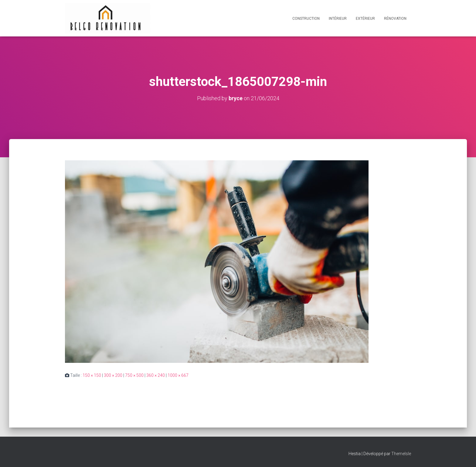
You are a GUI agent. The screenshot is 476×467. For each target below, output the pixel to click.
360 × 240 (156, 375)
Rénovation (395, 19)
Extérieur (365, 19)
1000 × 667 (178, 375)
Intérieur (338, 19)
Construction (306, 19)
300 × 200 (113, 375)
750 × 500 (134, 375)
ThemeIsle (401, 454)
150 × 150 (92, 375)
